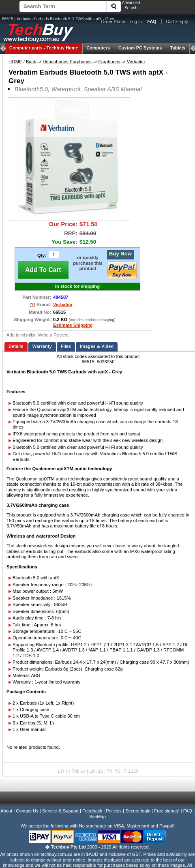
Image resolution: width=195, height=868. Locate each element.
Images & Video (97, 346)
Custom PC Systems (140, 48)
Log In (136, 21)
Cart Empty (177, 21)
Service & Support (60, 811)
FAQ (188, 811)
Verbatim (136, 62)
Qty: (42, 255)
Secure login (138, 811)
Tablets (178, 48)
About (6, 811)
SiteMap (97, 817)
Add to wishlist (21, 335)
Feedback (92, 811)
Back (31, 62)
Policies (114, 811)
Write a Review (53, 335)
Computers (98, 48)
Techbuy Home (44, 48)
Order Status (114, 21)
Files (66, 346)
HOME (15, 62)
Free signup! (167, 811)
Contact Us (27, 811)
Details (16, 346)
